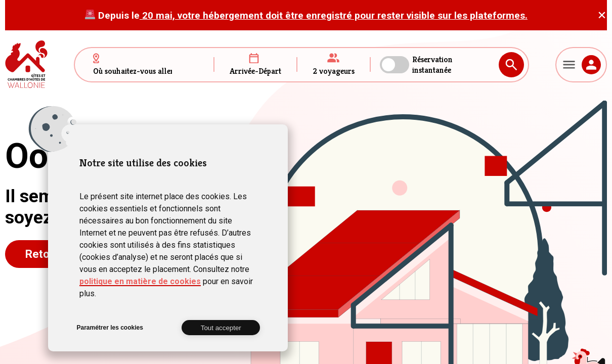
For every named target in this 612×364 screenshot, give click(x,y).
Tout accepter (221, 328)
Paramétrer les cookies (110, 328)
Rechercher (511, 65)
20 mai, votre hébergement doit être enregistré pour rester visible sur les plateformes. (334, 15)
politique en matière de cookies (140, 281)
